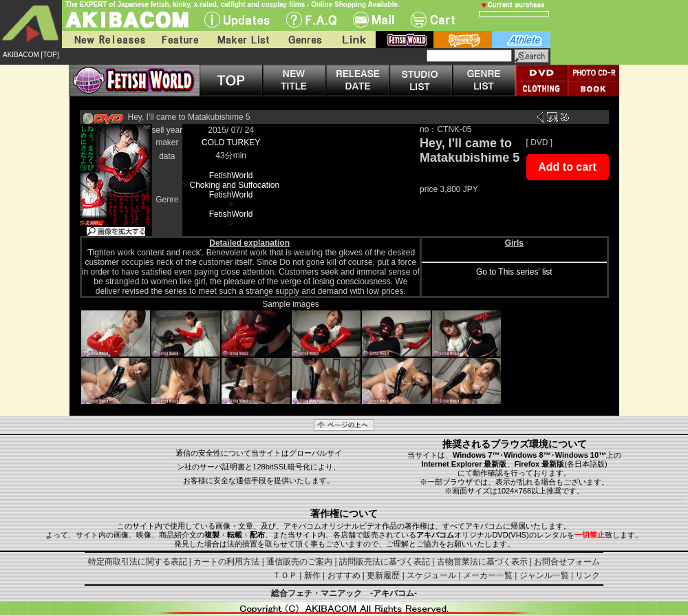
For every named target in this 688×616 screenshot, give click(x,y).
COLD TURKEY (231, 142)
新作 (312, 575)
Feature (180, 40)
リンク (588, 575)
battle (463, 40)
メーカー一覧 (488, 575)
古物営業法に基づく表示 (482, 562)
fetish (405, 40)
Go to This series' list (514, 272)
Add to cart (567, 167)
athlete (521, 40)
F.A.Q (311, 20)
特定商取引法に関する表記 (138, 562)
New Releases (107, 40)
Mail (374, 20)
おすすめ (344, 575)
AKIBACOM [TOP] (31, 55)
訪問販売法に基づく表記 (385, 562)
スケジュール (431, 575)
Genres (304, 40)
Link (353, 40)
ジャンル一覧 (544, 575)
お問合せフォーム (567, 562)
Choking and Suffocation (235, 185)
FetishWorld (231, 176)
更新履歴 (383, 575)
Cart (433, 20)
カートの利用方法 (226, 562)
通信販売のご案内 (299, 562)
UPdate (237, 20)
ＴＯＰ (285, 575)
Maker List (243, 40)
